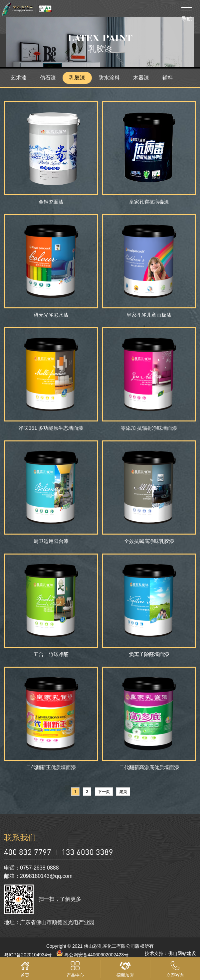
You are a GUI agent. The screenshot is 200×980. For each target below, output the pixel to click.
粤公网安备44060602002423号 (92, 955)
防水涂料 (109, 78)
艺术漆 (19, 78)
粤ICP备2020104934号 (28, 955)
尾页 (123, 792)
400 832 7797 (28, 852)
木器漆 (141, 78)
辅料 (168, 78)
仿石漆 (48, 78)
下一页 (104, 792)
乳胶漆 (77, 78)
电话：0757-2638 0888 (31, 868)
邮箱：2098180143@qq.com (38, 876)
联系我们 (20, 837)
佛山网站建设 (182, 953)
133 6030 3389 (87, 852)
